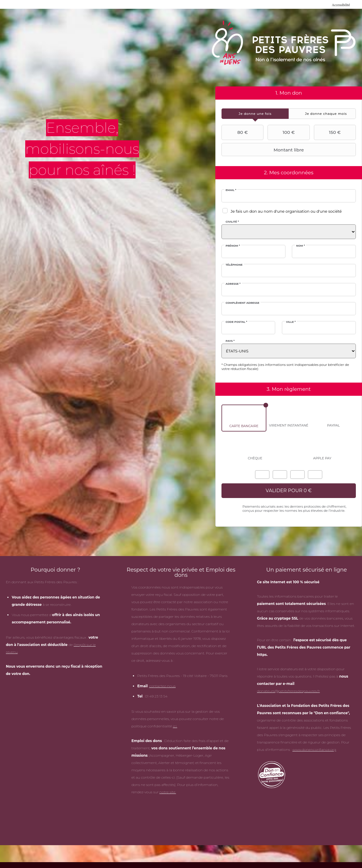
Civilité (232, 222)
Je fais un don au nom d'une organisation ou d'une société (286, 211)
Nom (300, 246)
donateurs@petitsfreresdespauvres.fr (288, 691)
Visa (297, 475)
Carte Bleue (315, 475)
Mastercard (280, 475)
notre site (168, 792)
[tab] (255, 114)
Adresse (233, 284)
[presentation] (255, 114)
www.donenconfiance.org (314, 750)
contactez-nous (162, 686)
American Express (262, 475)
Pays (230, 341)
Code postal (236, 322)
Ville (291, 322)
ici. (175, 726)
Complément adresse (242, 303)
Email (231, 190)
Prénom (233, 246)
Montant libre (263, 150)
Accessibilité (341, 5)
